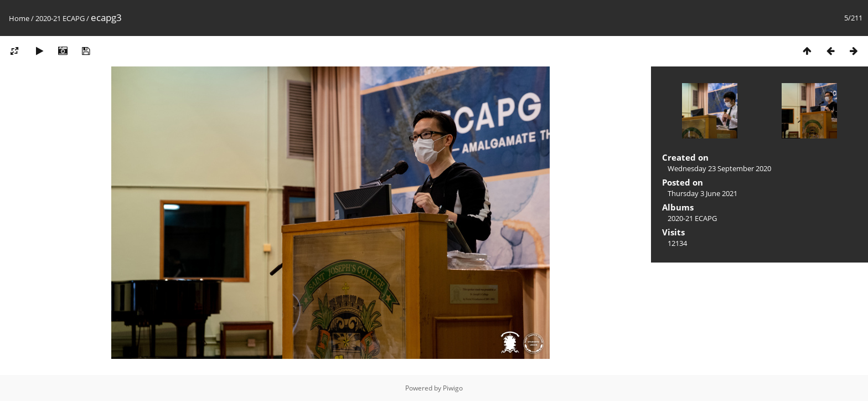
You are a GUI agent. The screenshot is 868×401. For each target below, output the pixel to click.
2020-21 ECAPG (60, 18)
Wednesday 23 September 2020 (719, 168)
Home (19, 18)
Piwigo (453, 388)
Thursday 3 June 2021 (702, 193)
